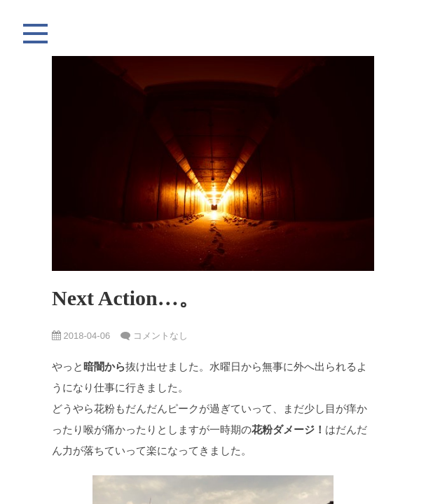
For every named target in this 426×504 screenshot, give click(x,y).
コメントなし (160, 336)
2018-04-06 (81, 336)
